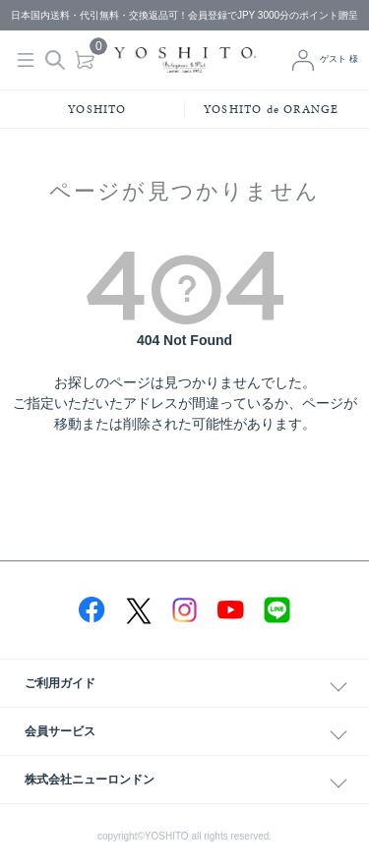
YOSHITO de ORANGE (271, 109)
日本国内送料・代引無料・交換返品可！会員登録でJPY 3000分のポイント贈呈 (184, 15)
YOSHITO (97, 109)
